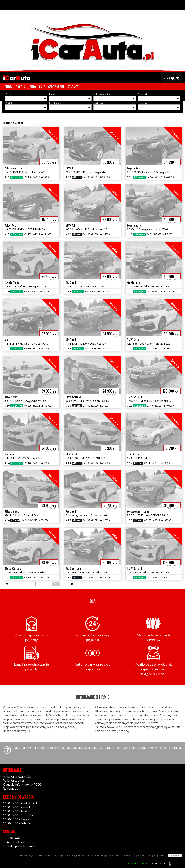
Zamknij (175, 855)
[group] (92, 36)
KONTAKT (73, 87)
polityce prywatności (157, 855)
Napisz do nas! (147, 864)
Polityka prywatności (17, 777)
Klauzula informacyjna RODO (22, 785)
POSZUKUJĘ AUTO (26, 87)
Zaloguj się (172, 78)
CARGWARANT (56, 87)
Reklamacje (10, 789)
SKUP (42, 87)
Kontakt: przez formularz (20, 846)
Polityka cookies (14, 781)
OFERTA (9, 87)
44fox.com (175, 864)
